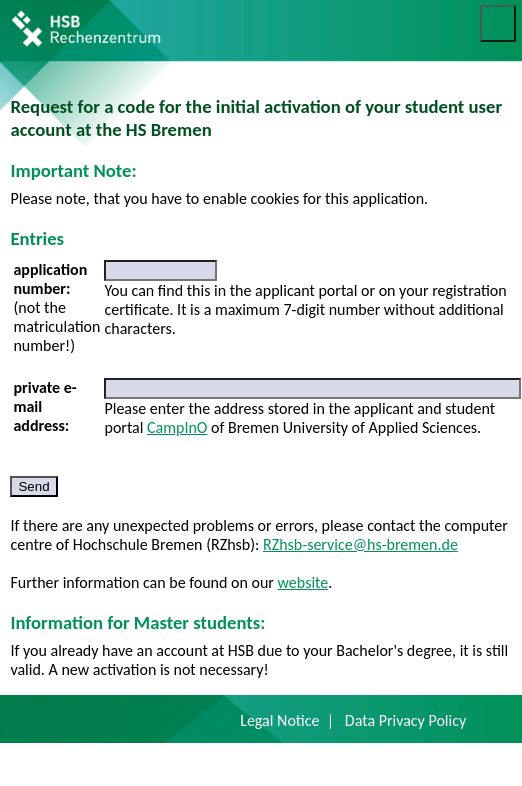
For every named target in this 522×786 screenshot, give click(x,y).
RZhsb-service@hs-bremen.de (360, 544)
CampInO (177, 427)
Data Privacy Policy (405, 720)
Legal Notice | (287, 720)
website (303, 582)
